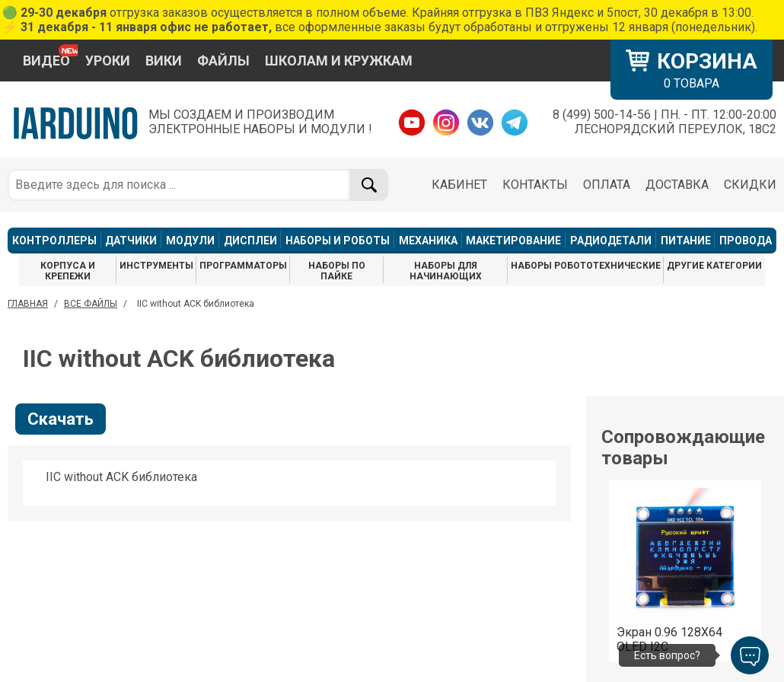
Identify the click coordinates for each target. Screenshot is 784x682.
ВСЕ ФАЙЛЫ (91, 304)
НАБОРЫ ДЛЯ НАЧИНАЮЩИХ (446, 271)
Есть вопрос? (667, 655)
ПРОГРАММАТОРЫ (243, 266)
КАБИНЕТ (459, 185)
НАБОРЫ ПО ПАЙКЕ (337, 271)
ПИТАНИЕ (686, 241)
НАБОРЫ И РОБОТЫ (338, 241)
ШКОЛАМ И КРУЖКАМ (339, 61)
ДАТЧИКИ (131, 241)
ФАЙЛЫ (223, 61)
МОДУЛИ (190, 241)
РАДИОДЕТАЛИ (611, 241)
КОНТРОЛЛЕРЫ (54, 241)
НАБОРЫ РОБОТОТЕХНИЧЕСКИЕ (586, 266)
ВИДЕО (46, 61)
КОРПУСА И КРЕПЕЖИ (68, 271)
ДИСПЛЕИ (250, 241)
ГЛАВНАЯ (28, 304)
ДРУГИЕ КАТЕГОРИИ (714, 266)
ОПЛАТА (607, 185)
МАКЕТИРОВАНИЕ (513, 241)
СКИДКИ (750, 185)
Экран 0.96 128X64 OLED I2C (669, 639)
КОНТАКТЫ (535, 185)
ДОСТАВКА (677, 185)
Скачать (61, 419)
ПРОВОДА (746, 241)
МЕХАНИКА (428, 241)
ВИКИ (164, 61)
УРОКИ (108, 61)
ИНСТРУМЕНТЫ (156, 266)
